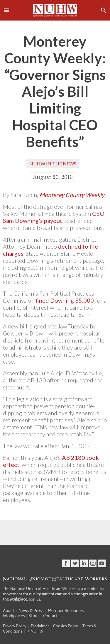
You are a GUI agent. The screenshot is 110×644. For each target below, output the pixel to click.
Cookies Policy (66, 626)
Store (34, 616)
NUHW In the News (53, 163)
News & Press (31, 611)
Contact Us (53, 616)
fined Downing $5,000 (65, 300)
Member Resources (66, 611)
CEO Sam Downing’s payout (54, 217)
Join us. (35, 599)
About (9, 611)
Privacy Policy (15, 626)
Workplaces (14, 616)
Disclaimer (40, 626)
